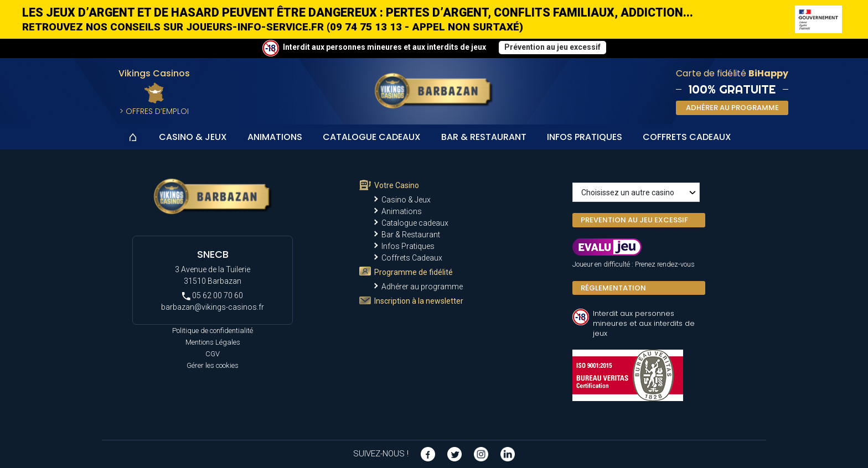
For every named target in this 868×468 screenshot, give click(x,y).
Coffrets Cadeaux (687, 137)
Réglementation (613, 288)
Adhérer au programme (422, 287)
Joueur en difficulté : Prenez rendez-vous (634, 264)
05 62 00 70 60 (213, 296)
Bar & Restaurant (484, 137)
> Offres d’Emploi (154, 111)
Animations (275, 137)
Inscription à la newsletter (419, 301)
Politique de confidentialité (213, 331)
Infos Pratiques (585, 137)
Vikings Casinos (154, 73)
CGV (213, 354)
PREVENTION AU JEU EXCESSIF (634, 220)
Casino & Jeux (193, 137)
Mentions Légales (213, 342)
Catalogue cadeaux (372, 137)
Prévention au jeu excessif (552, 47)
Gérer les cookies (213, 365)
